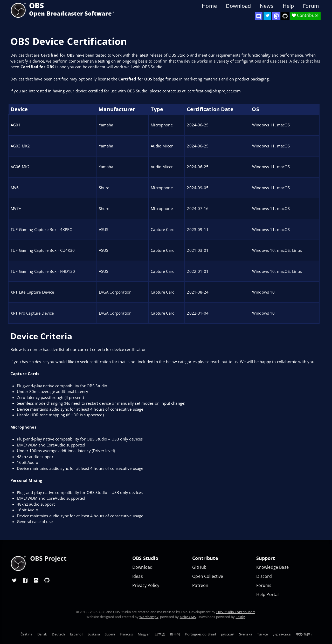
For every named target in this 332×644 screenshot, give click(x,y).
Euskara (94, 634)
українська (282, 634)
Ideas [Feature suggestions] (138, 576)
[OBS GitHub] (47, 580)
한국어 (175, 634)
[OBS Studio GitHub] (285, 16)
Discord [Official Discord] (264, 576)
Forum (311, 6)
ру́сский (228, 634)
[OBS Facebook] (25, 580)
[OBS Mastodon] (276, 16)
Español (76, 634)
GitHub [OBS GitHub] (199, 567)
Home (209, 6)
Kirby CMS (188, 617)
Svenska (246, 634)
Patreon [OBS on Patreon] (200, 585)
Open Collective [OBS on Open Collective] (208, 576)
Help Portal (268, 595)
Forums (264, 585)
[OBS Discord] (259, 16)
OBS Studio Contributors (236, 612)
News (267, 6)
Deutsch (58, 634)
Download (238, 6)
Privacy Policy (146, 585)
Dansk (42, 634)
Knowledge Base (272, 567)
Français (126, 634)
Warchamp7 (149, 617)
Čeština (26, 634)
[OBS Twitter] (267, 16)
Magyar (144, 634)
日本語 (160, 634)
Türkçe (262, 634)
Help (288, 6)
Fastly (240, 617)
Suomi (110, 634)
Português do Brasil (201, 634)
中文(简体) (304, 634)
